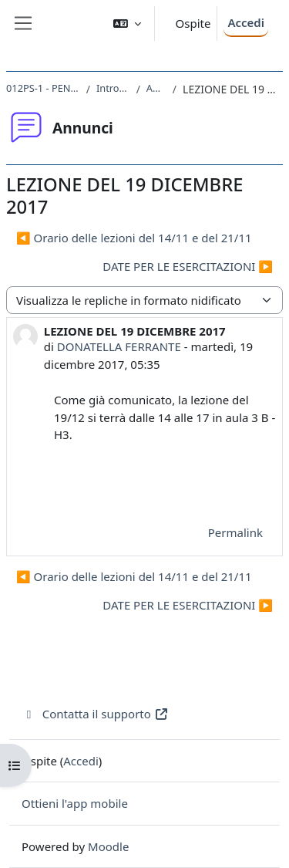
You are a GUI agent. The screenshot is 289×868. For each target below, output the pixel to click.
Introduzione (113, 88)
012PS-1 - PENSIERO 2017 (43, 88)
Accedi (246, 22)
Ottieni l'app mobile (75, 803)
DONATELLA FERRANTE (119, 346)
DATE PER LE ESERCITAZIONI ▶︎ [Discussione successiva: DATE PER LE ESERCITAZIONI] (188, 266)
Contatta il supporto (95, 714)
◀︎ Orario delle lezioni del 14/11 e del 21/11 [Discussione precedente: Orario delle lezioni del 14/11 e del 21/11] (134, 238)
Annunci (156, 88)
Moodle (108, 846)
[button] (127, 24)
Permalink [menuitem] (235, 532)
